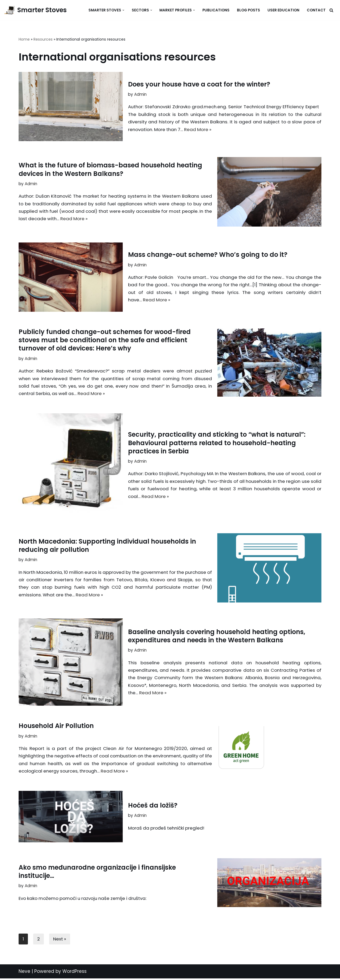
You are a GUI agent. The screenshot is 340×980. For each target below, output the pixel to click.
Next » (60, 940)
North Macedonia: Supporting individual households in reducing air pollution (107, 546)
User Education (283, 10)
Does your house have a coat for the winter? (199, 84)
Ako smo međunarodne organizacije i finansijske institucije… (97, 873)
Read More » (231, 129)
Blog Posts (248, 10)
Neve (24, 973)
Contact (316, 10)
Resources (43, 39)
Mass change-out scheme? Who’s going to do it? (208, 254)
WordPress (75, 973)
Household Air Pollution (56, 727)
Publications (216, 10)
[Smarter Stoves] (35, 10)
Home (24, 39)
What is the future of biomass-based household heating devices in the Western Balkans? (110, 169)
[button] (123, 10)
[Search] (331, 10)
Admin (140, 94)
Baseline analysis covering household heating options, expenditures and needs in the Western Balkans (217, 636)
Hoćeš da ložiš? (153, 807)
